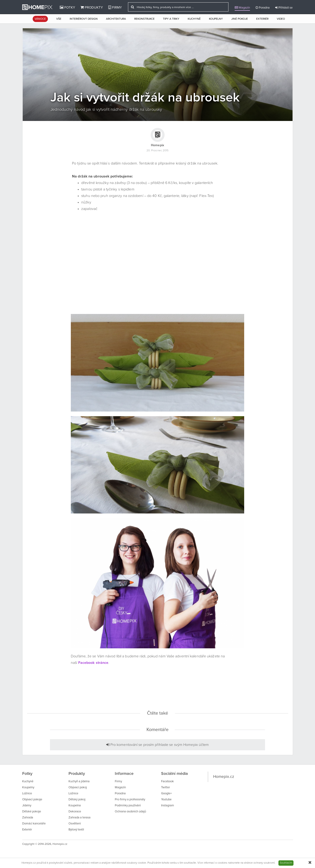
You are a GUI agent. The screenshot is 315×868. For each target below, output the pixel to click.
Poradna (263, 8)
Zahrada (28, 818)
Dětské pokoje (32, 812)
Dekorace (75, 812)
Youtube (166, 800)
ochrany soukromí (264, 863)
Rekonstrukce (144, 19)
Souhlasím (286, 863)
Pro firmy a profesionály (130, 800)
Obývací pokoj (78, 787)
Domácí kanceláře (34, 824)
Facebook (167, 781)
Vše (59, 19)
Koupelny (216, 19)
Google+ (166, 794)
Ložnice (27, 794)
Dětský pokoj (77, 800)
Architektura (116, 19)
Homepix (157, 145)
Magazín (242, 8)
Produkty (92, 7)
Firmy (115, 7)
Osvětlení (75, 824)
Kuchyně (194, 19)
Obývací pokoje (32, 800)
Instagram (168, 806)
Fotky (67, 7)
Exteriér (262, 19)
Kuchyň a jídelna (79, 781)
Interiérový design (84, 19)
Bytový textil (76, 830)
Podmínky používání (128, 806)
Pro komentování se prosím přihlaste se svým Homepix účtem (158, 745)
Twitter (165, 787)
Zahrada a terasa (80, 818)
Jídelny (27, 806)
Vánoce (40, 19)
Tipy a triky (171, 19)
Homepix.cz (224, 777)
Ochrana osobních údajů (130, 812)
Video (281, 19)
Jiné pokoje (240, 19)
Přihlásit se (284, 8)
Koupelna (75, 806)
